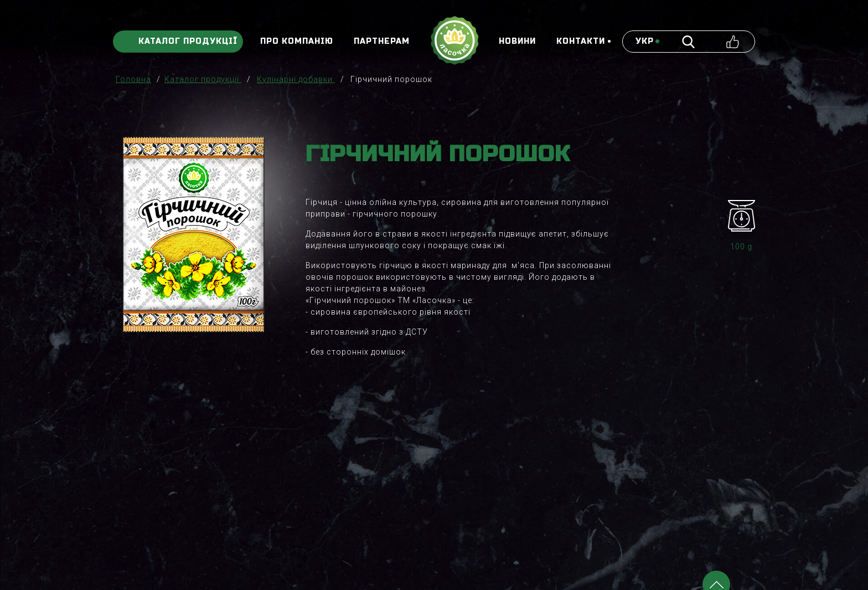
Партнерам (382, 42)
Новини (517, 42)
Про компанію (297, 42)
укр (645, 42)
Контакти (581, 42)
